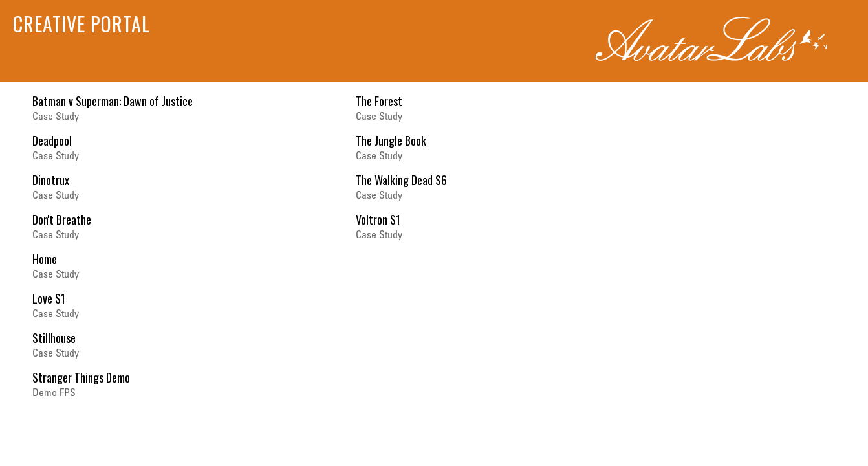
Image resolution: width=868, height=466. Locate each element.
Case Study (56, 117)
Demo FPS (54, 394)
